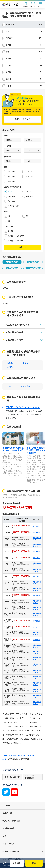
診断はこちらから (23, 119)
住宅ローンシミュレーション (23, 407)
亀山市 (8, 59)
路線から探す (33, 262)
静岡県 (26, 363)
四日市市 (9, 38)
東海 (4, 759)
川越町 (8, 86)
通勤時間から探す (33, 268)
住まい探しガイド (12, 777)
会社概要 (6, 806)
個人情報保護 (8, 829)
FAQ (4, 836)
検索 (34, 863)
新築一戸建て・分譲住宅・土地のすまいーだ (19, 756)
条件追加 (16, 863)
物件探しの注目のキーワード (15, 851)
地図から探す (12, 268)
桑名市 (8, 45)
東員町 (8, 72)
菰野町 (8, 79)
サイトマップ (8, 844)
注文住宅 (27, 386)
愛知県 (10, 367)
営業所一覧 (7, 813)
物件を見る (36, 526)
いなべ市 (9, 65)
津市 (8, 31)
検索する (23, 247)
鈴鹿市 (8, 52)
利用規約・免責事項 (11, 821)
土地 (9, 386)
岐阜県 (10, 363)
